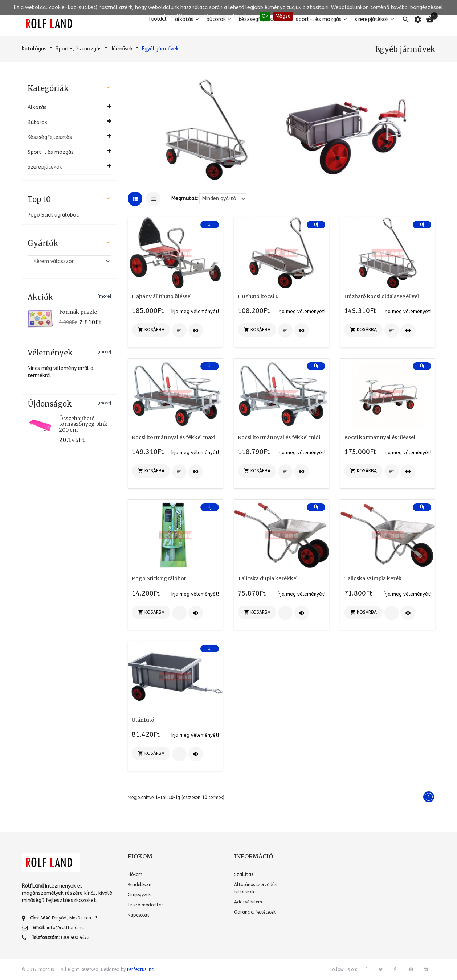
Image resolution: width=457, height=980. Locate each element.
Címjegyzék (139, 895)
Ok (265, 16)
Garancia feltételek (255, 912)
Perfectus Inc (140, 969)
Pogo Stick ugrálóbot (53, 215)
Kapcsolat (138, 915)
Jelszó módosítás (146, 905)
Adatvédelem (248, 902)
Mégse (283, 16)
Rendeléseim (140, 885)
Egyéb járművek (160, 49)
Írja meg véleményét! (195, 311)
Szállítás (244, 874)
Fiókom (135, 874)
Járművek (122, 49)
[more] (104, 296)
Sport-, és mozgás (79, 49)
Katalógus (34, 49)
